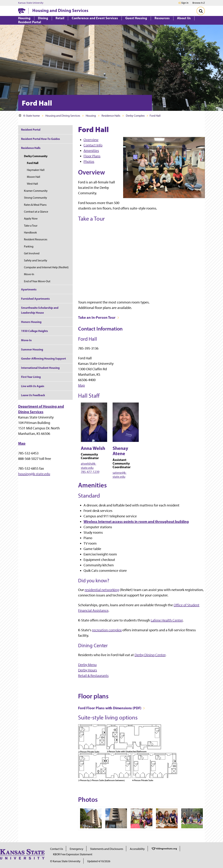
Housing (91, 116)
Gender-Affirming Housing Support (43, 358)
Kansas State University (31, 3)
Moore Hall (34, 177)
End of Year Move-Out (37, 281)
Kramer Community (36, 191)
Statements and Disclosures (107, 849)
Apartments (29, 289)
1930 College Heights (35, 331)
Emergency (77, 849)
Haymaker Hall (36, 170)
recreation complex (107, 630)
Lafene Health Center (167, 620)
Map (81, 385)
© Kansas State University (65, 861)
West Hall (32, 184)
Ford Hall (33, 163)
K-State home (29, 116)
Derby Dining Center (150, 655)
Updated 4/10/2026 (99, 861)
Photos (89, 161)
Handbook (30, 232)
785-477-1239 (90, 472)
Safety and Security (36, 260)
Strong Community (36, 198)
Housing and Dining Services (60, 10)
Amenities (91, 151)
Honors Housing (31, 322)
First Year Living (31, 377)
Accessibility (137, 849)
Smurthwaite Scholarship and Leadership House (40, 310)
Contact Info (93, 145)
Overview (91, 140)
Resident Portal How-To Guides (40, 139)
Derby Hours (88, 670)
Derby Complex (135, 116)
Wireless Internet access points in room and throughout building (136, 521)
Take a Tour (31, 226)
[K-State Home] (22, 11)
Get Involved (32, 253)
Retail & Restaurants (93, 676)
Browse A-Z (199, 3)
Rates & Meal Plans (35, 205)
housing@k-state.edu (34, 474)
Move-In (29, 274)
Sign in (185, 3)
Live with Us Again (33, 386)
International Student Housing (40, 368)
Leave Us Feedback (33, 395)
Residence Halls (111, 116)
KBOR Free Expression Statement (73, 854)
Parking (29, 246)
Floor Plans (92, 156)
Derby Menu (87, 665)
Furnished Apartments (35, 299)
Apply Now (31, 218)
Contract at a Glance (36, 212)
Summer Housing (32, 349)
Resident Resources (36, 239)
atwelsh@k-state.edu (89, 466)
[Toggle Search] (201, 11)
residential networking (102, 590)
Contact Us (57, 849)
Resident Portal (31, 130)
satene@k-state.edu (120, 475)
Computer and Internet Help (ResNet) (46, 267)
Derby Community (36, 156)
